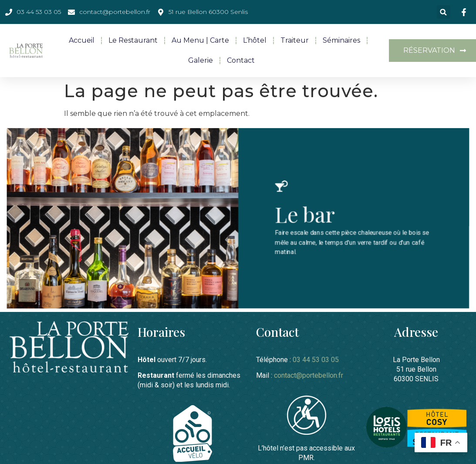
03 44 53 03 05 (316, 359)
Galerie (201, 60)
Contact (241, 60)
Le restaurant (133, 40)
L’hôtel (255, 40)
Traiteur (295, 40)
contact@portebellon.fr (309, 374)
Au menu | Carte (200, 40)
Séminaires (341, 40)
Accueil (82, 40)
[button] (444, 12)
